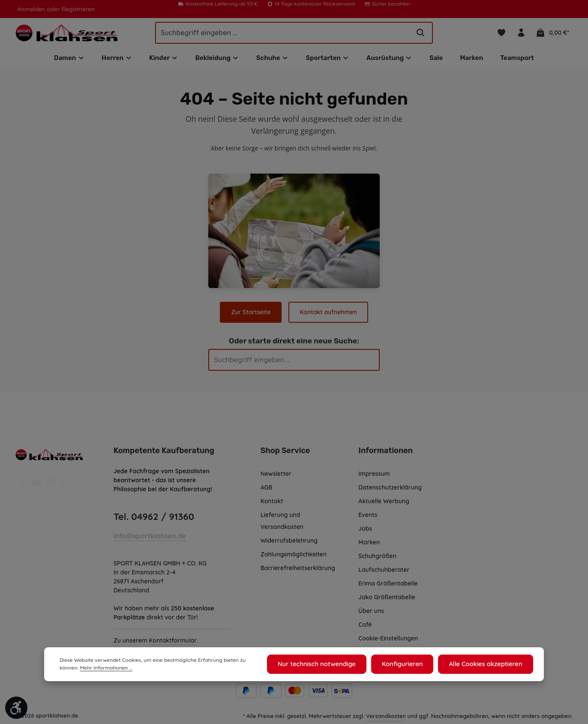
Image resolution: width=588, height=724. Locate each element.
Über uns (371, 613)
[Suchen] (420, 34)
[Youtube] (37, 488)
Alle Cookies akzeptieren (487, 665)
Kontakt (272, 504)
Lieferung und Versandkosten (282, 523)
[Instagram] (66, 488)
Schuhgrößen (378, 559)
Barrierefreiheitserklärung (297, 571)
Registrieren (76, 9)
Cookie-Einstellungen (389, 641)
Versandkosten (386, 718)
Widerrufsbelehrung (289, 543)
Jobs (365, 531)
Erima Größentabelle (388, 586)
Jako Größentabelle (386, 600)
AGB (267, 490)
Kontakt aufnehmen (328, 315)
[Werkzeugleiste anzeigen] (16, 708)
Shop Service (285, 453)
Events (368, 517)
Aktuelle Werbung (384, 504)
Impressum (374, 476)
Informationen (384, 453)
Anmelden (31, 9)
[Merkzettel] (502, 34)
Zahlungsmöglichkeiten (294, 557)
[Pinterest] (52, 488)
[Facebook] (23, 488)
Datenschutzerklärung (390, 490)
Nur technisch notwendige (325, 665)
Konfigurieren (408, 665)
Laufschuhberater (384, 572)
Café (365, 627)
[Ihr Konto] (522, 34)
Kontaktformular (172, 643)
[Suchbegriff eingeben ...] (283, 34)
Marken (369, 545)
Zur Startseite (252, 315)
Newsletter (276, 476)
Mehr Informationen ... (85, 669)
